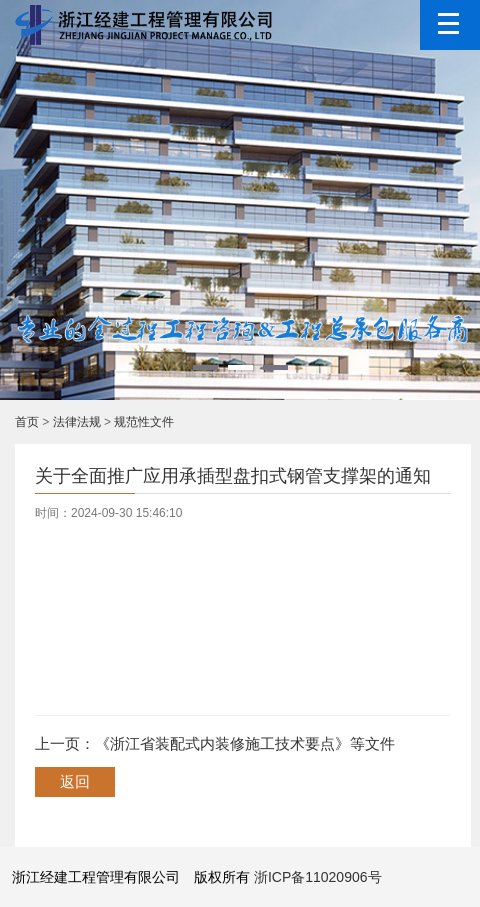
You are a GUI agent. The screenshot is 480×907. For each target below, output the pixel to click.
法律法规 (77, 422)
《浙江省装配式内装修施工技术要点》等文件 (245, 743)
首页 (27, 422)
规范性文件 (144, 422)
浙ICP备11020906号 (318, 877)
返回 (75, 781)
